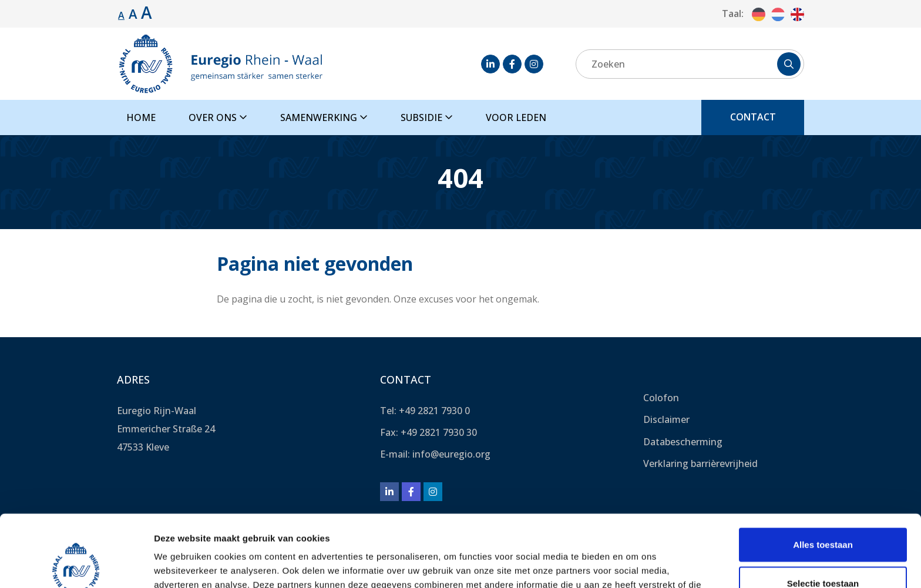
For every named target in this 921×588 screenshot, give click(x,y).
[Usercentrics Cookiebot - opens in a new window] (76, 565)
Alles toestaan (823, 473)
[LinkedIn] (490, 64)
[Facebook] (512, 64)
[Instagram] (534, 64)
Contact (753, 117)
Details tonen (635, 565)
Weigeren (823, 550)
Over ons (218, 117)
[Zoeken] (690, 64)
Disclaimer (666, 419)
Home (141, 117)
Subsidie (427, 117)
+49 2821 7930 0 (434, 411)
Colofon (661, 398)
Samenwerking (324, 117)
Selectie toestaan (823, 511)
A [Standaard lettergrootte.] (121, 15)
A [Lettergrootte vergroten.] (133, 14)
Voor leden (516, 117)
